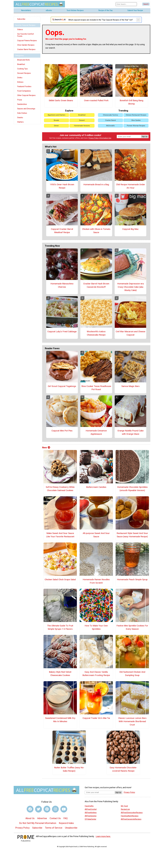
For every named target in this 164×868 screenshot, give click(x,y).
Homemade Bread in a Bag (96, 184)
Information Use (105, 138)
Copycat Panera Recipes (27, 41)
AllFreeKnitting (91, 813)
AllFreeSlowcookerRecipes (132, 813)
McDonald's (110, 126)
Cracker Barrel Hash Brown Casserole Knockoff (96, 285)
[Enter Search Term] (126, 4)
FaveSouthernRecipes (130, 816)
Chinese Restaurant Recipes (136, 115)
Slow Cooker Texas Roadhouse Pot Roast (96, 388)
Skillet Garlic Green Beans (61, 100)
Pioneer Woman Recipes (136, 126)
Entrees (20, 82)
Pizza (20, 100)
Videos (20, 30)
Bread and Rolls (23, 60)
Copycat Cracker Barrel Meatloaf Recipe (62, 231)
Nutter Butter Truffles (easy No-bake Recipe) (69, 769)
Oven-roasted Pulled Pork (96, 100)
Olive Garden (136, 120)
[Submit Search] (146, 4)
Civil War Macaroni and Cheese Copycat (130, 333)
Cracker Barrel (110, 120)
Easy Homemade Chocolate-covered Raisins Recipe (123, 769)
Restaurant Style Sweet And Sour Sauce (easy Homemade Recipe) (132, 535)
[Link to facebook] (30, 809)
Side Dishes (22, 113)
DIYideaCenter (90, 819)
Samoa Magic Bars (130, 386)
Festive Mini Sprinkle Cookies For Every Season (132, 627)
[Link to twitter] (38, 809)
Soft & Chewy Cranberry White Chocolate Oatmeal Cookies (60, 489)
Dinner (56, 126)
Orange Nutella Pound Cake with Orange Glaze (130, 432)
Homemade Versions (82, 126)
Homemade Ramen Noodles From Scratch (96, 581)
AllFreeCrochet (91, 809)
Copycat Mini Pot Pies (62, 431)
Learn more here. (103, 836)
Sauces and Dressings (26, 109)
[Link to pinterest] (47, 809)
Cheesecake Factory (110, 115)
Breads (56, 120)
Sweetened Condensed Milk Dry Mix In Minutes (60, 720)
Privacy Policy (94, 138)
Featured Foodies (24, 86)
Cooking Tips (22, 69)
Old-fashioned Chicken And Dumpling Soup (132, 674)
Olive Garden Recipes (26, 45)
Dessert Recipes (24, 73)
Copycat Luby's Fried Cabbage (62, 331)
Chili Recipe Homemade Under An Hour (131, 186)
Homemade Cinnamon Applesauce (96, 432)
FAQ (65, 818)
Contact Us (55, 818)
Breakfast (21, 64)
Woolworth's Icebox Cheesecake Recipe (96, 333)
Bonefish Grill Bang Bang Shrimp (131, 102)
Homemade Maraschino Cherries (62, 285)
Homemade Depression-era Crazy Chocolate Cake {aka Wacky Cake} (130, 287)
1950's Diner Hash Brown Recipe (62, 186)
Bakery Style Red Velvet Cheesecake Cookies (60, 674)
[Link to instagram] (55, 809)
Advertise (42, 818)
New (46, 448)
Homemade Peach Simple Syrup (132, 579)
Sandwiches (22, 104)
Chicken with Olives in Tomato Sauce (96, 231)
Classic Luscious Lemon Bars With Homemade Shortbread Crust (132, 721)
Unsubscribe (71, 828)
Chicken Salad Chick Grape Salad (60, 579)
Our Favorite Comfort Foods (26, 35)
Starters (20, 122)
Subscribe (21, 19)
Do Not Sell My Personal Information (38, 823)
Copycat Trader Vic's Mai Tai (96, 718)
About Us (30, 818)
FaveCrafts (89, 806)
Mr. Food (124, 806)
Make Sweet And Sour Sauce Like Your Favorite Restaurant (60, 535)
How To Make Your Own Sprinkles (96, 627)
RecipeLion (125, 809)
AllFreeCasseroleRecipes (131, 819)
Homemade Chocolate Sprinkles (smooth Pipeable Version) (132, 489)
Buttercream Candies (96, 487)
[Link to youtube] (64, 809)
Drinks (20, 78)
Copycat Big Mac (130, 229)
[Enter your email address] (100, 792)
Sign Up (145, 136)
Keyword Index (66, 823)
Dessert (82, 120)
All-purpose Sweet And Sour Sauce (96, 535)
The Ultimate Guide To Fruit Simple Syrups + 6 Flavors (60, 627)
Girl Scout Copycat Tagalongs (62, 386)
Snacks (20, 118)
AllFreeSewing (91, 816)
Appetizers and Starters (56, 115)
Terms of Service (54, 828)
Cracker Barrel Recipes (26, 49)
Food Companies (24, 91)
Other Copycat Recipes (26, 95)
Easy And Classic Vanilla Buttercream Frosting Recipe (96, 674)
